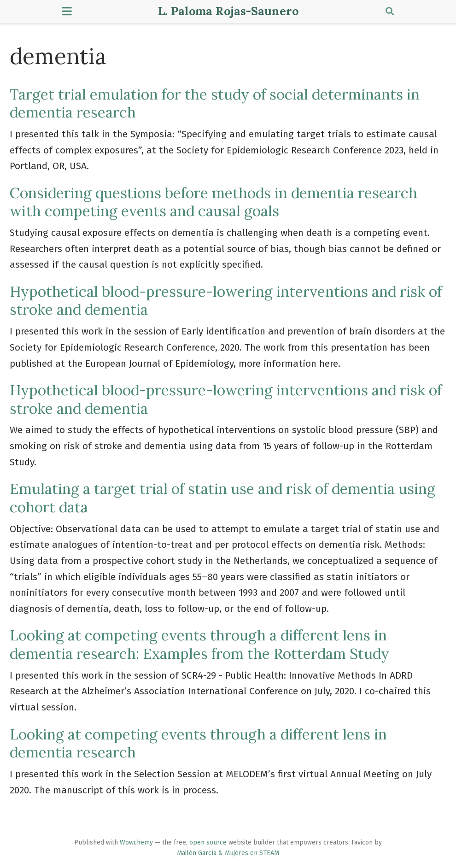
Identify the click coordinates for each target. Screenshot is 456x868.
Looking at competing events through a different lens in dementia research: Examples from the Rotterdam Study (199, 644)
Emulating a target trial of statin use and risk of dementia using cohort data (222, 498)
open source (208, 842)
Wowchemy (136, 842)
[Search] (390, 12)
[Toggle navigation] (67, 12)
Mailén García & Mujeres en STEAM (228, 853)
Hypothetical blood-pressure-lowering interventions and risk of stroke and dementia (226, 300)
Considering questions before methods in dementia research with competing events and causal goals (213, 202)
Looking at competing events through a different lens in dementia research (198, 743)
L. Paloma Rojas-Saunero (228, 11)
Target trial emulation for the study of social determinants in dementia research (215, 103)
